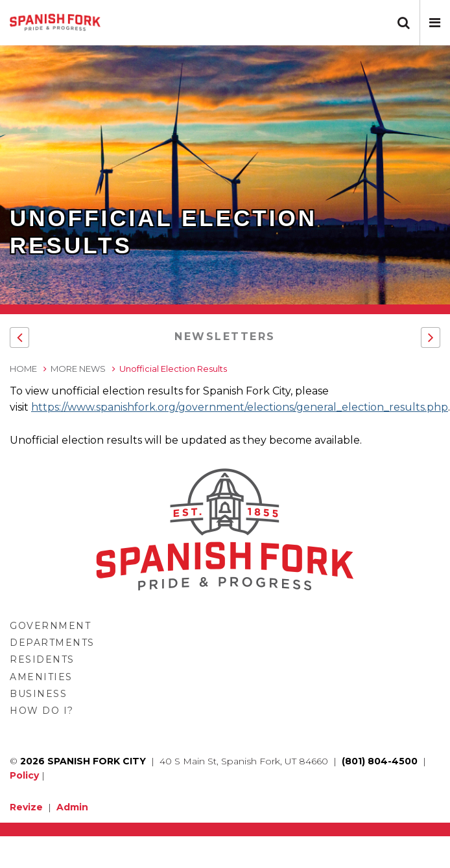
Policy (24, 775)
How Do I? (42, 711)
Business (38, 694)
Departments (52, 643)
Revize (26, 807)
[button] (435, 23)
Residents (42, 659)
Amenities (41, 677)
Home (23, 369)
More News (78, 369)
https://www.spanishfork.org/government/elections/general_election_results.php (240, 407)
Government (50, 626)
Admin (72, 807)
